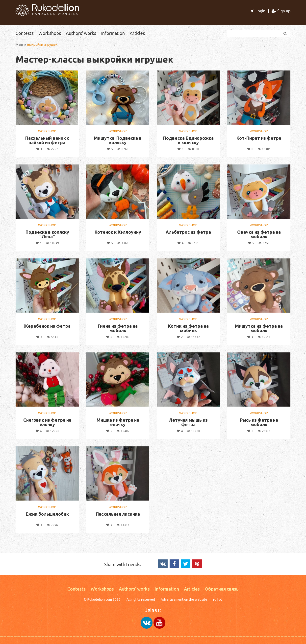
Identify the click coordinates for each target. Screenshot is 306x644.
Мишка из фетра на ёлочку (118, 422)
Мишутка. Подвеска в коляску (118, 140)
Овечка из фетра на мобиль (259, 234)
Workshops (50, 33)
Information (113, 33)
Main (19, 45)
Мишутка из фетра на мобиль (259, 328)
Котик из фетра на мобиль (188, 328)
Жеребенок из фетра (47, 326)
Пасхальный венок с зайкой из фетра (47, 140)
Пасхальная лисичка (118, 514)
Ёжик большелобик (47, 514)
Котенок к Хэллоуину (118, 232)
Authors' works (81, 33)
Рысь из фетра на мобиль (259, 422)
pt (220, 599)
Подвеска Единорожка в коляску (188, 140)
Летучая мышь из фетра (188, 422)
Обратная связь (222, 589)
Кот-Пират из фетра (259, 138)
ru (215, 599)
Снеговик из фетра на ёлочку (47, 422)
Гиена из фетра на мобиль (118, 328)
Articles (137, 33)
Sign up (281, 11)
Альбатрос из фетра (188, 232)
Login (258, 11)
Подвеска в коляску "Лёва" (47, 234)
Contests (25, 33)
